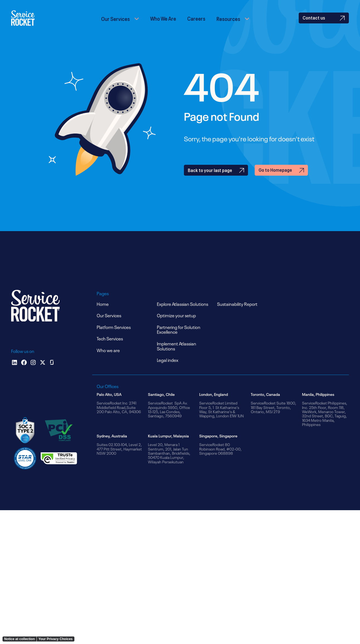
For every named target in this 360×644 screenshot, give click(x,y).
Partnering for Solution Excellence (179, 339)
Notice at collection (20, 639)
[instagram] (33, 372)
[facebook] (24, 372)
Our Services (115, 23)
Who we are (108, 360)
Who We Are (163, 23)
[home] (30, 23)
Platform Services (114, 336)
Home (103, 313)
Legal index (168, 369)
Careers (196, 23)
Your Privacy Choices (56, 639)
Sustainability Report (237, 313)
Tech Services (110, 348)
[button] (120, 23)
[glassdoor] (52, 372)
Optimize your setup (176, 325)
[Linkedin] (14, 372)
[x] (43, 372)
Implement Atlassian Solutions (177, 355)
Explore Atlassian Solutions (183, 313)
